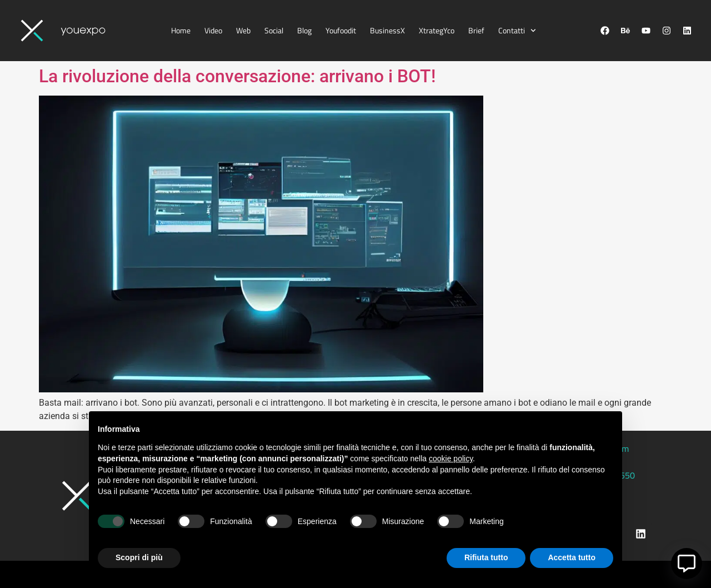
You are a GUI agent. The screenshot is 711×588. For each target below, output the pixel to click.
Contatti (517, 31)
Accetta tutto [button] (572, 557)
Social (274, 30)
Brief (476, 30)
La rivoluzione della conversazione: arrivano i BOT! (237, 76)
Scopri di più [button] (139, 557)
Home (181, 30)
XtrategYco (437, 30)
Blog (304, 30)
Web (243, 30)
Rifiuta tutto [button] (486, 557)
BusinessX (387, 30)
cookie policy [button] (451, 459)
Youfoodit (341, 30)
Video (213, 30)
